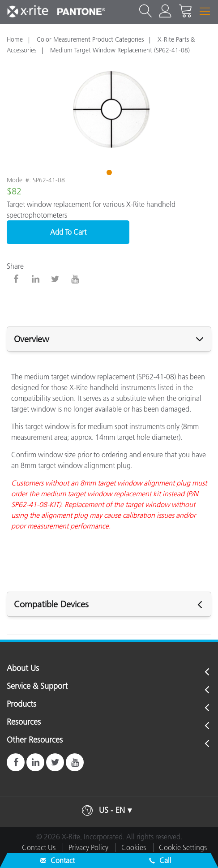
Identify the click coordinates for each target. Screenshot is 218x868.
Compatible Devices (51, 604)
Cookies (134, 847)
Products (21, 705)
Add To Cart (68, 232)
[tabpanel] (109, 110)
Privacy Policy (88, 847)
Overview (32, 339)
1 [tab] (110, 174)
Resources (24, 722)
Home (15, 39)
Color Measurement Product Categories (90, 39)
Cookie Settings (183, 847)
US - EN (112, 810)
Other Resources (35, 740)
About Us (23, 669)
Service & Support (37, 687)
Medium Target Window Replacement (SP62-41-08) (120, 50)
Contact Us (39, 847)
